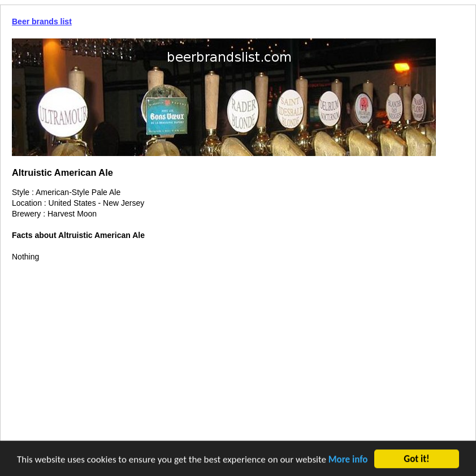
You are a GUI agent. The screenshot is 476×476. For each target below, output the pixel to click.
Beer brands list (42, 21)
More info (348, 460)
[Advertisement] (238, 347)
